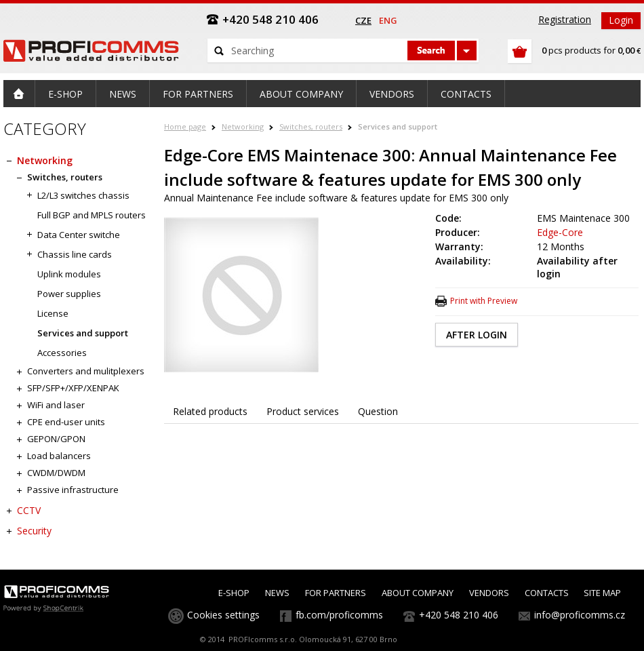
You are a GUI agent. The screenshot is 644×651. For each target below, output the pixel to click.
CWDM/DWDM (56, 473)
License (53, 313)
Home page (185, 126)
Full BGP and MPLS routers (92, 215)
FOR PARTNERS (336, 593)
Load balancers (59, 456)
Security (34, 531)
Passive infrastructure (73, 490)
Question (378, 411)
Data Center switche (79, 235)
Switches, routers (311, 126)
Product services (303, 411)
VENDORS (489, 593)
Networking (243, 126)
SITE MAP (602, 593)
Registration (565, 19)
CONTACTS (547, 593)
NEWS (277, 593)
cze (363, 20)
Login (621, 20)
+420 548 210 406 (459, 615)
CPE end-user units (66, 422)
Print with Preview (484, 301)
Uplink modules (69, 274)
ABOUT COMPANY (418, 593)
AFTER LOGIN (477, 335)
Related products (210, 411)
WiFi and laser (56, 405)
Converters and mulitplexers (86, 371)
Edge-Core (560, 232)
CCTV (29, 510)
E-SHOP (234, 593)
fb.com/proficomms (339, 615)
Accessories (62, 353)
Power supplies (69, 294)
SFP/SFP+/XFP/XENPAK (73, 388)
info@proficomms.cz (580, 615)
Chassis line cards (75, 254)
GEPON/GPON (56, 439)
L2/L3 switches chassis (83, 195)
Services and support (398, 126)
